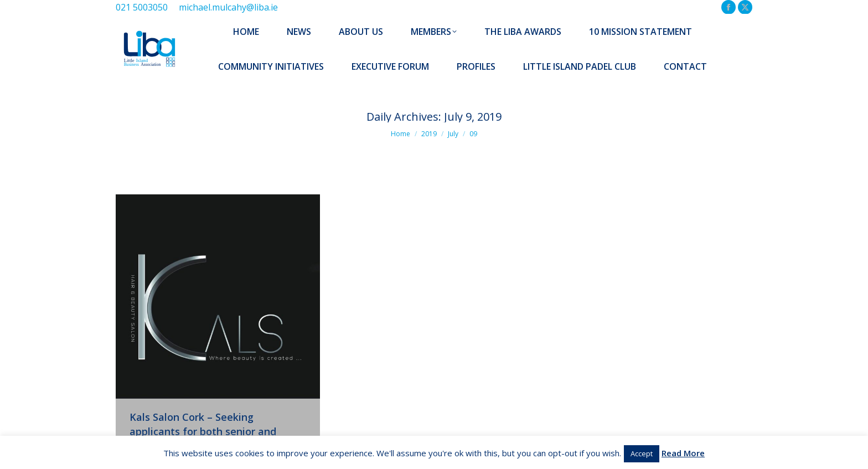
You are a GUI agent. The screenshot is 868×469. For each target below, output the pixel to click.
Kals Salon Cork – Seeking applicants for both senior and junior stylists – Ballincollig (203, 431)
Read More (683, 453)
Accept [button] (642, 453)
